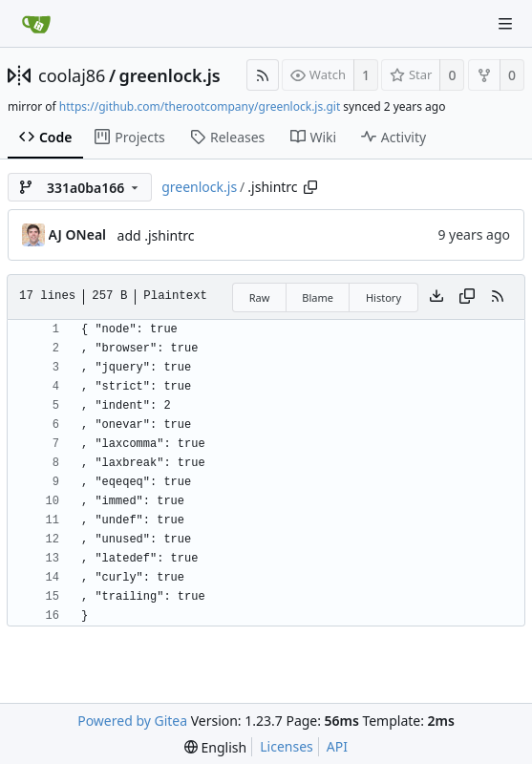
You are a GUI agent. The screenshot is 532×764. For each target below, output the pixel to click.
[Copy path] (310, 187)
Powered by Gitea (132, 721)
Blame (318, 297)
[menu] (215, 747)
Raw (260, 297)
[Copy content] (467, 297)
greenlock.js (170, 75)
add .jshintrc (156, 235)
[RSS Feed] (263, 75)
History (383, 297)
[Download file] (436, 297)
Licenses (287, 746)
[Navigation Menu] (505, 24)
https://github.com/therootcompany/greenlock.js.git (200, 106)
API (337, 746)
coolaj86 (72, 75)
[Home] (36, 24)
